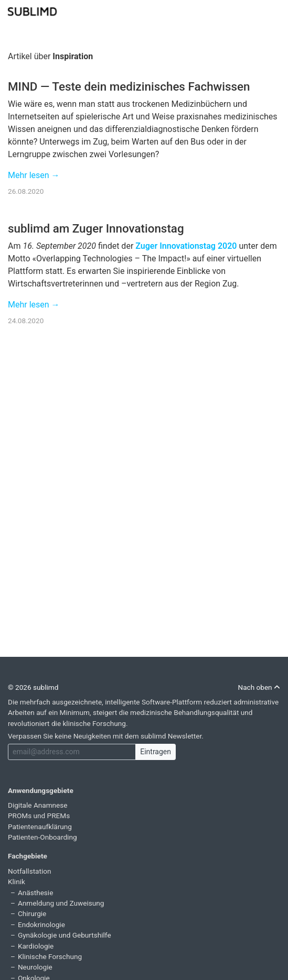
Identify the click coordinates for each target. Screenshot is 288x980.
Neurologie (35, 967)
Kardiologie (36, 946)
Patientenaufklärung (40, 827)
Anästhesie (35, 893)
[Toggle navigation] (273, 10)
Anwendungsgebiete (41, 790)
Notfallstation (30, 871)
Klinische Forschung (50, 956)
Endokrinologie (41, 924)
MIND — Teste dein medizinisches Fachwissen (129, 86)
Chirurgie (32, 913)
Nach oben (259, 687)
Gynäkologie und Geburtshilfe (65, 935)
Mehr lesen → (34, 175)
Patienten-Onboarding (42, 837)
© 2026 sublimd (33, 687)
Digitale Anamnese (38, 805)
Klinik (17, 882)
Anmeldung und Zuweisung (61, 903)
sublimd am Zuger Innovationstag (96, 228)
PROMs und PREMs (39, 816)
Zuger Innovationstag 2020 (186, 246)
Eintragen (156, 752)
